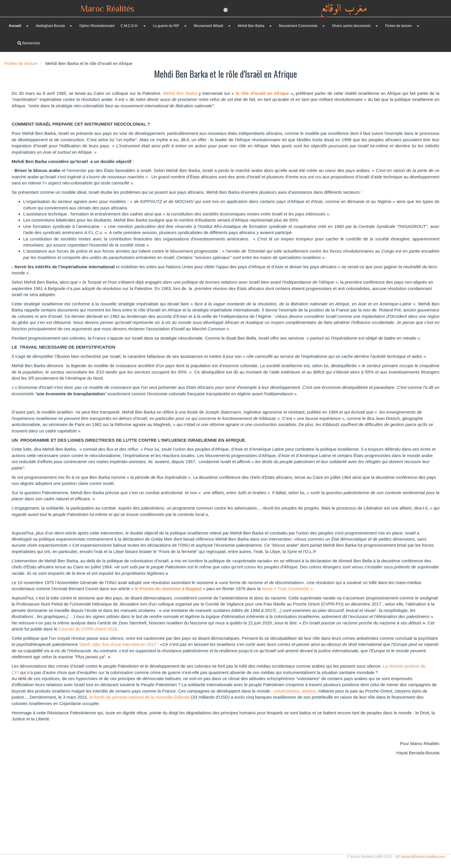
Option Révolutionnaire (97, 26)
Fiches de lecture (398, 26)
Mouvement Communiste (298, 26)
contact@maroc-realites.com (423, 857)
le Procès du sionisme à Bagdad (169, 589)
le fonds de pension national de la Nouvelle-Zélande (139, 697)
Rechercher (29, 43)
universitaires (286, 691)
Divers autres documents (351, 26)
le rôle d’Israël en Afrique (262, 93)
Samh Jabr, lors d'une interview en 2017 (118, 644)
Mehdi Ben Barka (251, 26)
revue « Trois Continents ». (288, 589)
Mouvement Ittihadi (209, 26)
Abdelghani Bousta (50, 26)
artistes (309, 691)
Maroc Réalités (107, 9)
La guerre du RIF (166, 26)
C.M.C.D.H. (130, 26)
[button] (71, 26)
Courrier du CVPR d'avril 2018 (87, 629)
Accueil (15, 26)
